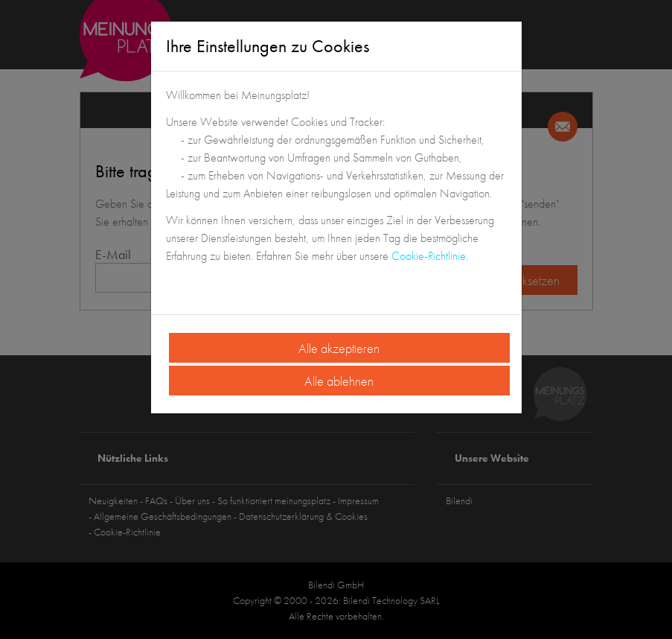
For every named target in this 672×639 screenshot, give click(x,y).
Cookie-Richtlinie (429, 256)
